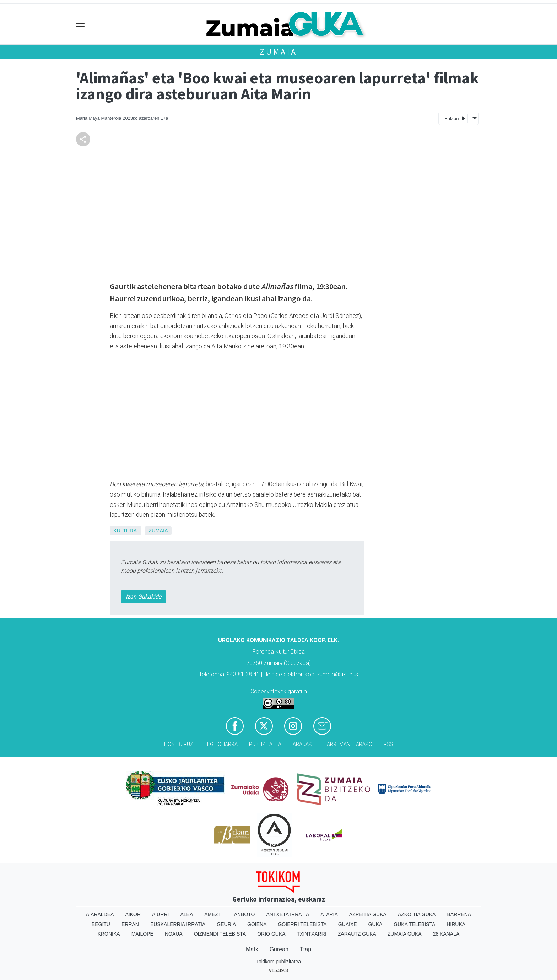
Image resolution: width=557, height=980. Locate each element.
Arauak (302, 744)
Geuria (226, 924)
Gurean (279, 949)
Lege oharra (221, 744)
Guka (375, 924)
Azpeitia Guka (368, 914)
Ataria (329, 914)
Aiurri (160, 914)
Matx (252, 949)
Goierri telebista (302, 924)
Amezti (213, 914)
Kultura (125, 531)
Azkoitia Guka (417, 914)
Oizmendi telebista (220, 934)
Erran (130, 924)
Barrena (459, 914)
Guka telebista (414, 924)
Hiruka (456, 924)
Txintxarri (312, 934)
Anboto (245, 914)
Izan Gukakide (144, 597)
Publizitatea (265, 744)
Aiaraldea (100, 914)
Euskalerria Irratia (178, 924)
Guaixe (348, 924)
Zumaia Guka (405, 934)
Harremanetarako (348, 744)
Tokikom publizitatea (278, 962)
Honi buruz (179, 744)
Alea (186, 914)
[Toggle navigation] (80, 24)
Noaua (174, 934)
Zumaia (278, 52)
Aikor (133, 914)
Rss (388, 744)
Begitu (101, 924)
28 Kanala (446, 934)
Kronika (109, 934)
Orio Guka (271, 934)
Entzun (455, 118)
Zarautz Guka (357, 934)
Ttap (305, 949)
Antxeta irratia (288, 914)
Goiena (257, 924)
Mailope (142, 934)
